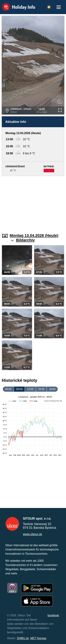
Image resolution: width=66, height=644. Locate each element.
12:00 (30, 389)
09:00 (19, 389)
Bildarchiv (25, 240)
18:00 (52, 389)
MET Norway (38, 638)
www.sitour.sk (32, 534)
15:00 (41, 389)
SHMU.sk (23, 638)
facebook (53, 615)
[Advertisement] (33, 202)
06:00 (8, 389)
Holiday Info (15, 4)
